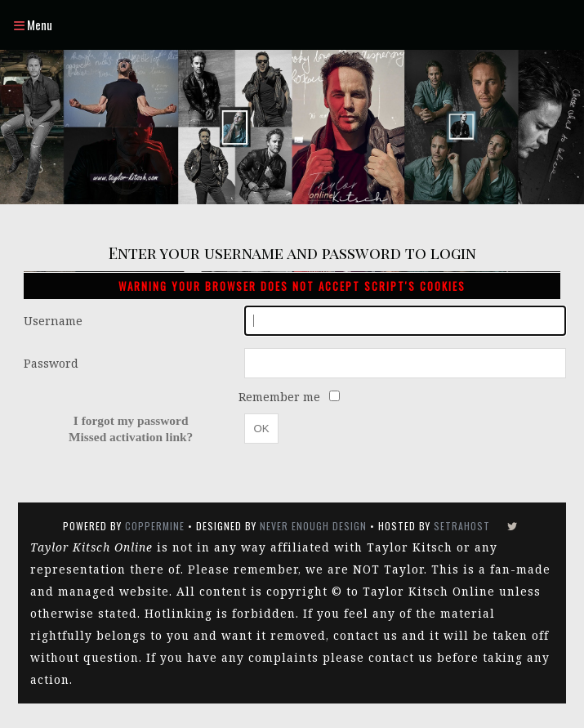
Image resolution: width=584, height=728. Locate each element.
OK (261, 429)
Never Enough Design (313, 526)
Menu (33, 25)
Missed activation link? (131, 437)
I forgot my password (131, 420)
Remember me (281, 397)
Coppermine (155, 526)
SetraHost (462, 526)
